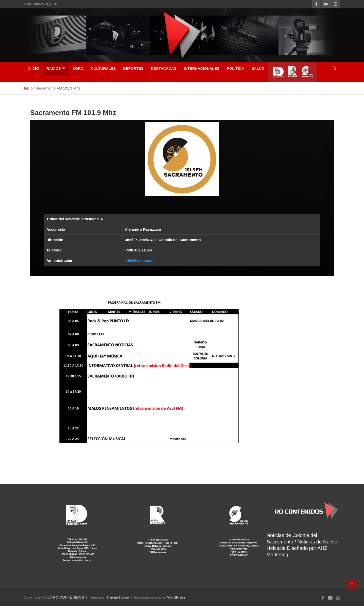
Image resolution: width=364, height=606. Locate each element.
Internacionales (202, 68)
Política (235, 68)
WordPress (176, 597)
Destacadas (164, 68)
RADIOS (54, 68)
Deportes (133, 68)
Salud (258, 68)
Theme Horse (118, 597)
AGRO (78, 68)
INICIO (33, 68)
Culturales (103, 68)
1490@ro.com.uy (140, 260)
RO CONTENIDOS (69, 597)
